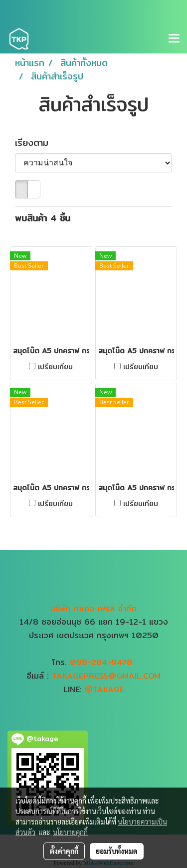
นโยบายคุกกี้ (70, 832)
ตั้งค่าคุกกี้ (64, 851)
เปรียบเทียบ (55, 367)
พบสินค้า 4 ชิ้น (43, 218)
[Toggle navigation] (174, 39)
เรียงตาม (37, 143)
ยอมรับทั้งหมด (117, 851)
